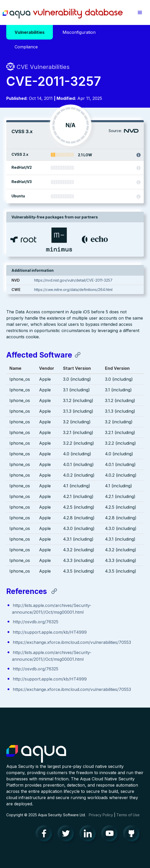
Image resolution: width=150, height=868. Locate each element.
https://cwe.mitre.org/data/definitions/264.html (73, 290)
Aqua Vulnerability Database (63, 14)
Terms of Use (128, 815)
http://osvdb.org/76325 (36, 622)
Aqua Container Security (36, 754)
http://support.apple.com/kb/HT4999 (50, 632)
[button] (140, 12)
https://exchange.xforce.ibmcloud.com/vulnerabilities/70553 (72, 642)
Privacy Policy (101, 815)
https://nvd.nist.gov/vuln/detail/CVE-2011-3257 (73, 280)
